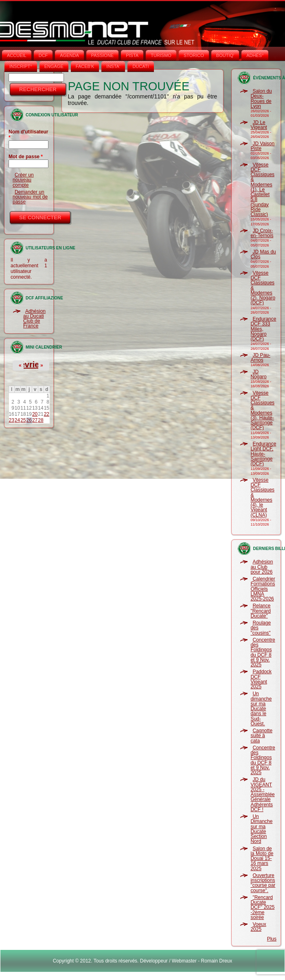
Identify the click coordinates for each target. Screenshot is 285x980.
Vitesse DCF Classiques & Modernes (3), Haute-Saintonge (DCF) (262, 410)
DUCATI (140, 66)
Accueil (17, 55)
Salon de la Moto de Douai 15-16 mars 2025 (262, 859)
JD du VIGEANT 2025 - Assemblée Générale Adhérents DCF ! (262, 794)
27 (35, 420)
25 (23, 420)
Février (29, 364)
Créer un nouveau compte (23, 180)
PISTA (132, 55)
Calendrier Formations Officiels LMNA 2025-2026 (263, 589)
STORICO (194, 55)
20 (35, 414)
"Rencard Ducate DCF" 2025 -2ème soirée (262, 907)
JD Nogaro (258, 374)
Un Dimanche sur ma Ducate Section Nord (261, 829)
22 (47, 414)
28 (41, 420)
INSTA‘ (113, 66)
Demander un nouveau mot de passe (30, 197)
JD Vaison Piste (262, 146)
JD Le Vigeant (259, 125)
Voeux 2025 (258, 927)
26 (29, 420)
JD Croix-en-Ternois (262, 233)
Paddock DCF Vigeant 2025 (261, 679)
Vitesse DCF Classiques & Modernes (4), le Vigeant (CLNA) (262, 498)
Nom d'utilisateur (28, 135)
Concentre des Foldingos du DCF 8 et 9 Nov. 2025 (263, 652)
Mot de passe (26, 157)
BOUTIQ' (225, 55)
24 (17, 420)
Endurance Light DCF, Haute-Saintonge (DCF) (263, 454)
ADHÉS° (255, 55)
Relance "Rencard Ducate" (261, 611)
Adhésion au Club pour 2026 (262, 567)
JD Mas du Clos (263, 254)
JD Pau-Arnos (260, 358)
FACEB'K (85, 66)
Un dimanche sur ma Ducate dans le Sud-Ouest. (261, 709)
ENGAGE (54, 66)
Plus (272, 939)
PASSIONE (102, 55)
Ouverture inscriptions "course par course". (263, 883)
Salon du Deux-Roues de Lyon (261, 99)
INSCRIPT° (21, 66)
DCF (43, 55)
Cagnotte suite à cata (261, 736)
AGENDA (69, 55)
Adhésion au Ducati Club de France (34, 319)
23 (12, 420)
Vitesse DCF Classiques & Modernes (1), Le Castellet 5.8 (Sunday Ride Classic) (262, 190)
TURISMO (161, 55)
